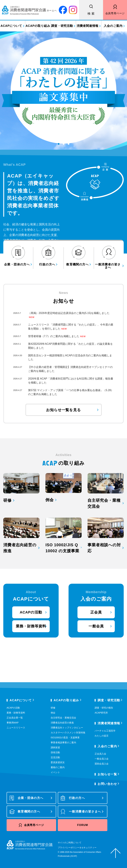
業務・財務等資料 (31, 626)
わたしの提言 (102, 736)
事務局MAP (13, 723)
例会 (53, 713)
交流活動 (55, 757)
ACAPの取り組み (38, 26)
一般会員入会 (102, 759)
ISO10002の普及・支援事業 (65, 738)
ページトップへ (115, 853)
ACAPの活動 (31, 612)
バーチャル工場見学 (105, 731)
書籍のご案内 (58, 767)
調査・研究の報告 (104, 708)
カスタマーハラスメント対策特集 (68, 733)
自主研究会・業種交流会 (63, 718)
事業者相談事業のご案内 (63, 742)
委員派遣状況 (58, 762)
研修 (53, 708)
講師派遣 (55, 747)
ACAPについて (11, 26)
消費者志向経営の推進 (62, 723)
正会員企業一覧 (15, 718)
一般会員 (96, 626)
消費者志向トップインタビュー (67, 728)
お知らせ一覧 (107, 774)
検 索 (91, 14)
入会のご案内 (113, 26)
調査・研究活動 (62, 26)
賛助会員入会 (102, 764)
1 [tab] (59, 146)
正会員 (96, 612)
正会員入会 (100, 754)
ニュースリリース (16, 728)
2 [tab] (64, 146)
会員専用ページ (115, 13)
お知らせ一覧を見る (63, 410)
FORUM (82, 825)
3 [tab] (69, 146)
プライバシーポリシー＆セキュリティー (77, 848)
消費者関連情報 (88, 26)
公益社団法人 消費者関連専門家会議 (29, 10)
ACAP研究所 (101, 713)
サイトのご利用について (70, 843)
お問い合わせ (107, 784)
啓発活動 (55, 752)
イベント (55, 772)
